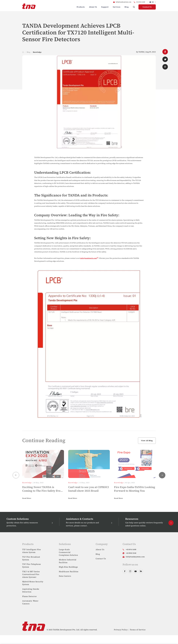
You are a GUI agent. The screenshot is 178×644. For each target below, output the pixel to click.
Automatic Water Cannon (30, 602)
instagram (130, 571)
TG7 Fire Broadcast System (31, 558)
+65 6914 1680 (141, 2)
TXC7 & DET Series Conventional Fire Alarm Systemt (31, 574)
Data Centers (65, 576)
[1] (98, 258)
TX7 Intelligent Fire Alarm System (32, 551)
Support (105, 7)
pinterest (165, 67)
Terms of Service (138, 630)
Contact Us (147, 7)
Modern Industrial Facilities (68, 561)
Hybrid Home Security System (33, 583)
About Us (93, 7)
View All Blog (147, 441)
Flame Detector (30, 596)
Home (23, 52)
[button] (162, 475)
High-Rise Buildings (68, 567)
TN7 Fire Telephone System (32, 566)
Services (117, 7)
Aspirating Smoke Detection (31, 590)
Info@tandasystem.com (123, 2)
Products (81, 7)
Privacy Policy (121, 630)
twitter (165, 59)
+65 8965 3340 (131, 553)
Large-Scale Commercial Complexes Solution (68, 552)
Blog (127, 7)
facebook (165, 52)
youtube (135, 571)
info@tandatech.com (88, 258)
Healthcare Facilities (69, 572)
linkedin (141, 571)
